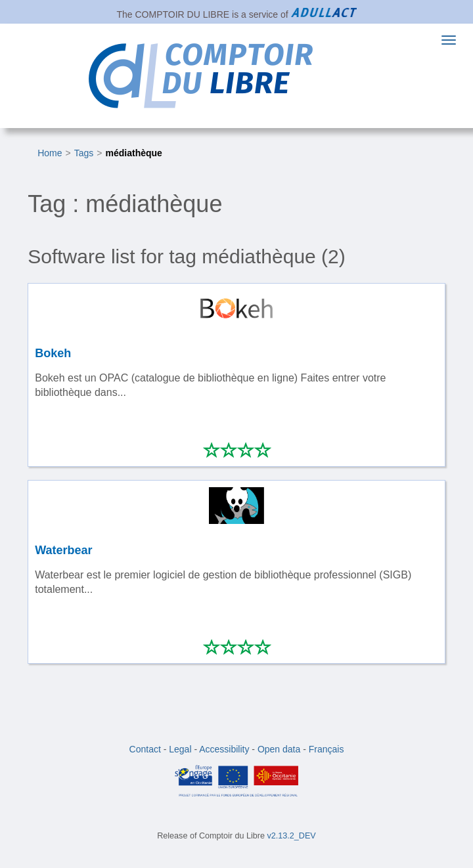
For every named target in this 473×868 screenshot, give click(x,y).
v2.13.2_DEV (292, 836)
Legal (180, 749)
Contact (145, 749)
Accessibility (224, 749)
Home (50, 153)
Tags (84, 153)
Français (327, 749)
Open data (279, 749)
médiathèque (134, 153)
